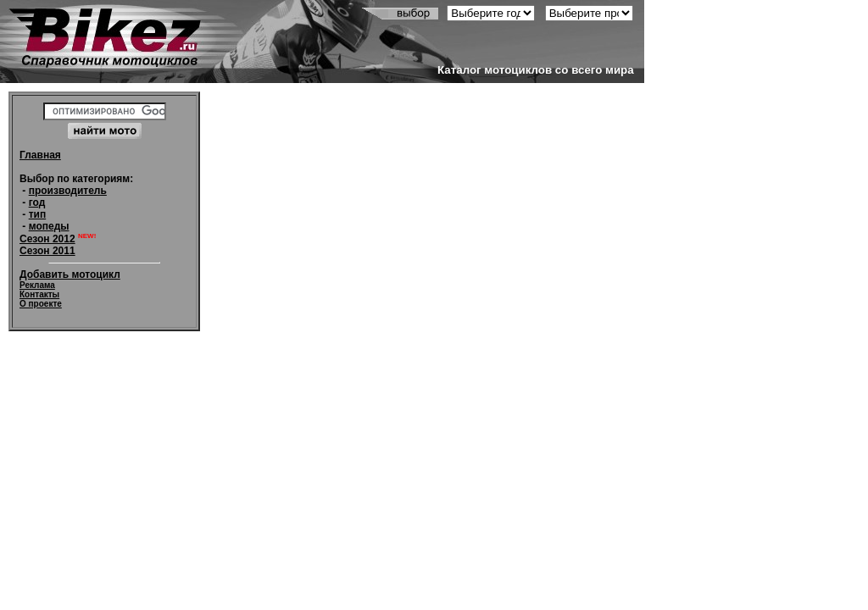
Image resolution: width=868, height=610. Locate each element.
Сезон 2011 (47, 251)
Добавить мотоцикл (70, 274)
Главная (40, 155)
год (37, 202)
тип (38, 214)
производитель (68, 191)
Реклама (37, 285)
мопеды (49, 226)
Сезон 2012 (47, 239)
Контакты (39, 294)
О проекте (41, 304)
